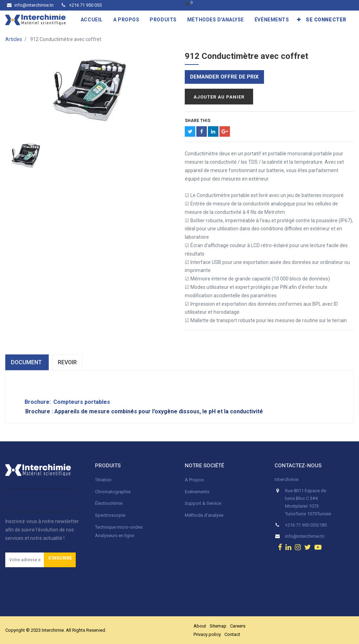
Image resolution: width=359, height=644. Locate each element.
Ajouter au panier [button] (219, 97)
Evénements (197, 492)
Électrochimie (109, 503)
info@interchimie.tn (30, 5)
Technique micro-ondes (119, 527)
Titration (103, 480)
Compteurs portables (82, 402)
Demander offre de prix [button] (224, 77)
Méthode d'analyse (204, 515)
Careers (238, 626)
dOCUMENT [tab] (27, 362)
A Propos (195, 480)
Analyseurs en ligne (115, 535)
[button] (299, 20)
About (200, 626)
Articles (14, 39)
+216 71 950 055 (82, 5)
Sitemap (218, 626)
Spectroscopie (110, 515)
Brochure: (34, 402)
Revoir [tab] (67, 362)
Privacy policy (207, 634)
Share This (198, 121)
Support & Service (203, 503)
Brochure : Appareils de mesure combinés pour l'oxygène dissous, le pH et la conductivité (144, 411)
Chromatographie (113, 492)
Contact (232, 634)
